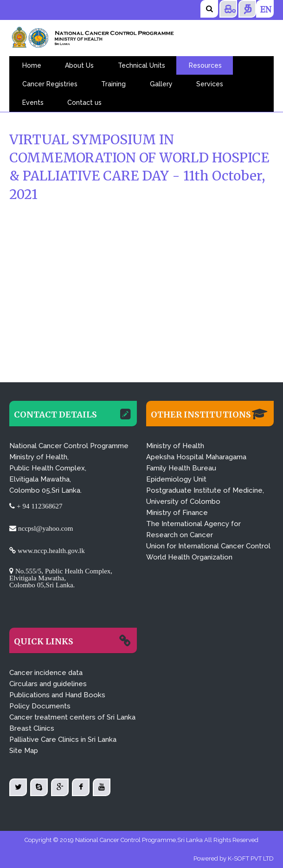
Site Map (24, 751)
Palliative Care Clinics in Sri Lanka (63, 739)
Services (210, 84)
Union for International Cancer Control (208, 546)
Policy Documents (40, 706)
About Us (79, 65)
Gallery (161, 84)
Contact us (84, 103)
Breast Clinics (32, 728)
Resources (205, 65)
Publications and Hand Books (57, 695)
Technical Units (141, 65)
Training (113, 84)
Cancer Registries (50, 84)
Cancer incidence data (46, 673)
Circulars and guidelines (48, 684)
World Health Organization (189, 557)
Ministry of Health (175, 446)
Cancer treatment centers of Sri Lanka (72, 717)
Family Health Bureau (181, 468)
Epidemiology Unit (176, 479)
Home (32, 65)
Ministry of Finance (177, 513)
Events (33, 103)
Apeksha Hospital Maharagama (196, 457)
